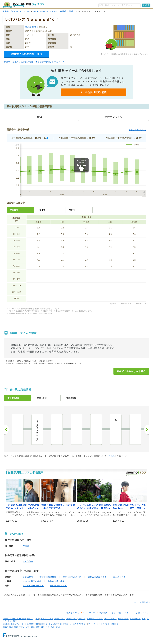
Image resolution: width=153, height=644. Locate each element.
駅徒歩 (72, 210)
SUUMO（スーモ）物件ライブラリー (24, 5)
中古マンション (110, 619)
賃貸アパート (60, 619)
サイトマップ (89, 613)
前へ (7, 430)
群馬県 (63, 11)
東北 (11, 627)
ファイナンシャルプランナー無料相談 (103, 624)
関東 (16, 627)
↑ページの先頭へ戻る (142, 602)
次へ (146, 430)
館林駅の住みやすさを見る (131, 371)
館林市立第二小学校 (32, 581)
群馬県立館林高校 (58, 586)
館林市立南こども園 (72, 577)
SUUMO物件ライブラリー (45, 11)
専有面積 (14, 210)
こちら (112, 456)
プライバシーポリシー (122, 613)
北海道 (5, 627)
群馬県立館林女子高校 (33, 586)
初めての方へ (73, 613)
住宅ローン (67, 624)
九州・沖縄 (55, 627)
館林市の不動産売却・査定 (27, 54)
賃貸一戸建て (72, 619)
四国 (43, 627)
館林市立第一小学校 (57, 581)
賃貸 (37, 619)
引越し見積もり (55, 624)
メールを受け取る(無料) (94, 92)
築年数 (42, 210)
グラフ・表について (138, 130)
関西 (38, 627)
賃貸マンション (47, 619)
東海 (33, 627)
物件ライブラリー (80, 624)
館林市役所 (28, 561)
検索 (148, 5)
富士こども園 (119, 577)
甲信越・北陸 (24, 627)
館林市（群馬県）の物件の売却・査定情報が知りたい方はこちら (34, 62)
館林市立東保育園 (48, 577)
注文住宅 (6, 624)
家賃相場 (82, 619)
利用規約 (103, 613)
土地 (144, 619)
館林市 (72, 11)
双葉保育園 (28, 577)
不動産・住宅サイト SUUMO (16, 11)
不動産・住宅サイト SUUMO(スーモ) (18, 619)
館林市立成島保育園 (97, 577)
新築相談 (44, 624)
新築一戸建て (123, 619)
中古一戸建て (135, 619)
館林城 (26, 546)
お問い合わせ (143, 613)
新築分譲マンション (95, 619)
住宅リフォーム (17, 624)
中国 (48, 627)
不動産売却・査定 (32, 624)
